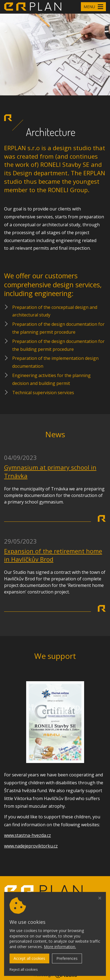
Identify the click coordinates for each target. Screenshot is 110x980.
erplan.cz (72, 967)
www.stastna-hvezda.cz (28, 835)
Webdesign (55, 975)
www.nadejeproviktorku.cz (31, 846)
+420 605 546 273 (35, 951)
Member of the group (45, 908)
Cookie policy (16, 939)
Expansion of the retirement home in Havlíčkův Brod (53, 555)
